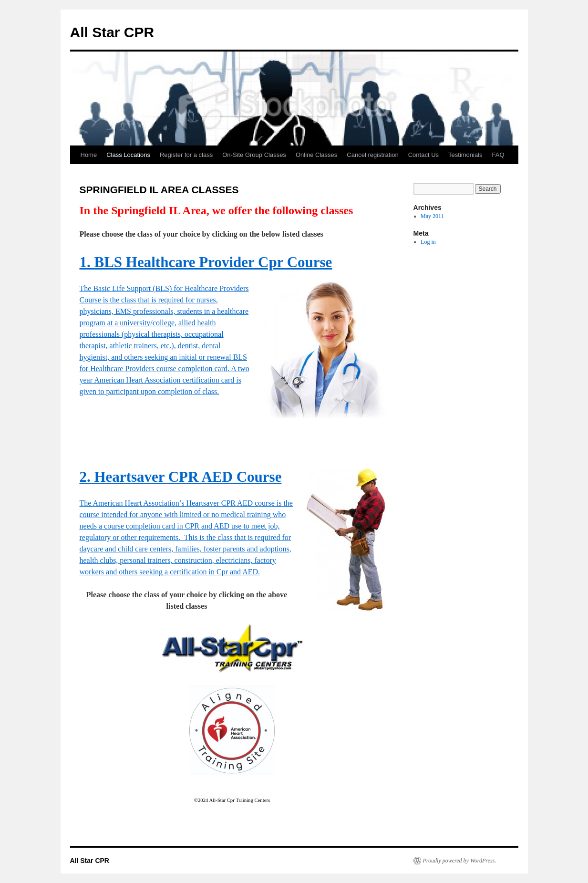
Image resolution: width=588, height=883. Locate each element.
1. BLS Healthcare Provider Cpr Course (206, 262)
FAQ (498, 155)
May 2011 (432, 216)
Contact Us (423, 155)
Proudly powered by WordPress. (460, 861)
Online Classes (316, 155)
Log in (428, 242)
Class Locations (128, 155)
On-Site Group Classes (254, 155)
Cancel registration (372, 155)
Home (89, 155)
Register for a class (186, 155)
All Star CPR (112, 32)
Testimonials (465, 155)
